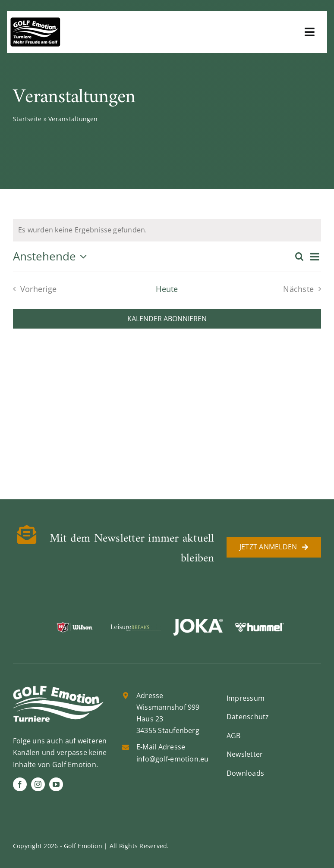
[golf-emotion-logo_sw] (35, 21)
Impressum (246, 698)
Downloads (245, 773)
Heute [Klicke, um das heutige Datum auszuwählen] (167, 289)
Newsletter (245, 754)
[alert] (167, 230)
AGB (234, 736)
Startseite (27, 119)
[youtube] (56, 784)
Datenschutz (248, 717)
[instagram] (38, 784)
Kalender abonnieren (167, 319)
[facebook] (20, 784)
